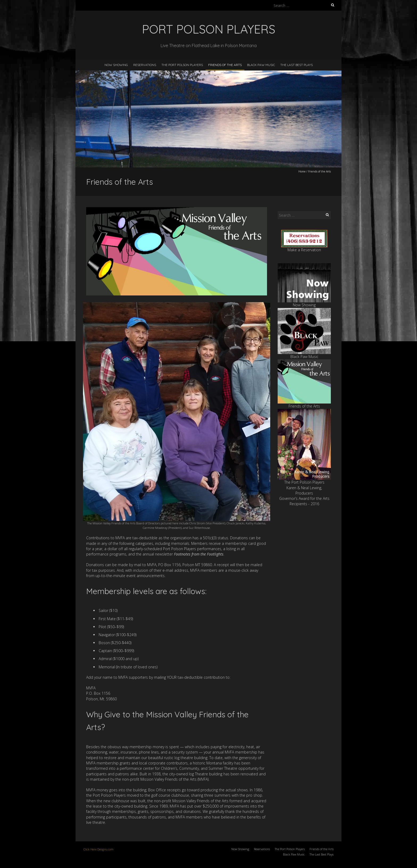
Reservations (145, 65)
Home (302, 171)
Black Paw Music (261, 65)
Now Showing (116, 65)
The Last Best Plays (297, 65)
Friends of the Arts (225, 65)
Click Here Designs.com (99, 849)
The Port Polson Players (182, 65)
